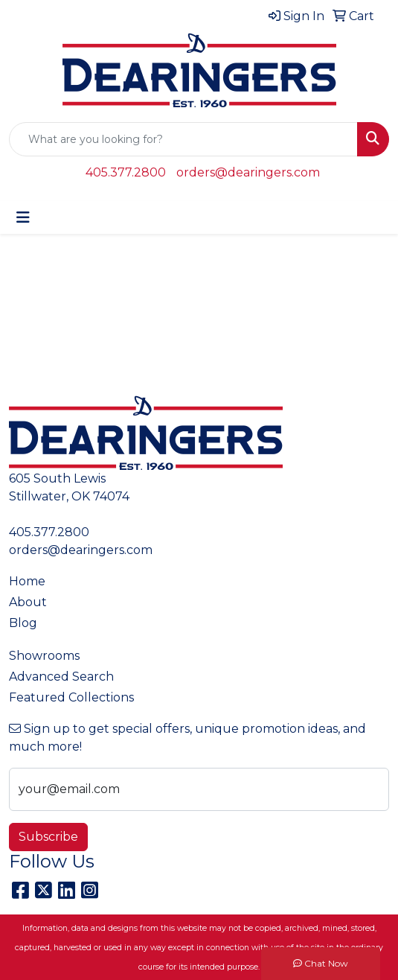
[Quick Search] (183, 139)
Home (27, 581)
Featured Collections (71, 697)
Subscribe (48, 837)
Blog (23, 623)
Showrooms (44, 656)
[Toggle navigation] (23, 217)
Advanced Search (61, 677)
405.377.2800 (126, 172)
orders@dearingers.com (248, 172)
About (28, 602)
